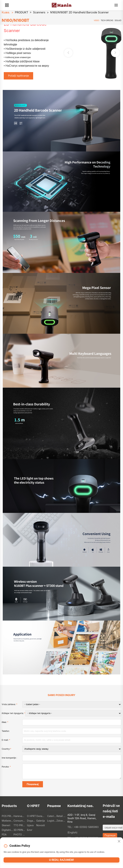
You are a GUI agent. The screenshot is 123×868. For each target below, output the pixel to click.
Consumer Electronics (19, 821)
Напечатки (19, 816)
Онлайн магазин (41, 816)
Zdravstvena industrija (61, 821)
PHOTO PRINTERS (19, 835)
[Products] (7, 5)
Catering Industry (52, 816)
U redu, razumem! (62, 860)
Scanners (39, 12)
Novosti (41, 825)
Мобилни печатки (8, 821)
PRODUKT (22, 12)
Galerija (41, 821)
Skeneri (6, 825)
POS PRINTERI (8, 816)
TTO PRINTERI (19, 825)
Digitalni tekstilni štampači (8, 830)
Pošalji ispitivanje (18, 76)
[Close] (119, 841)
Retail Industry (61, 816)
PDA (4, 835)
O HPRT (31, 816)
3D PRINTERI (19, 830)
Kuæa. (6, 12)
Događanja (32, 821)
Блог (30, 830)
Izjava (30, 825)
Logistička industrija (52, 821)
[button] (115, 53)
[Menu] (116, 5)
